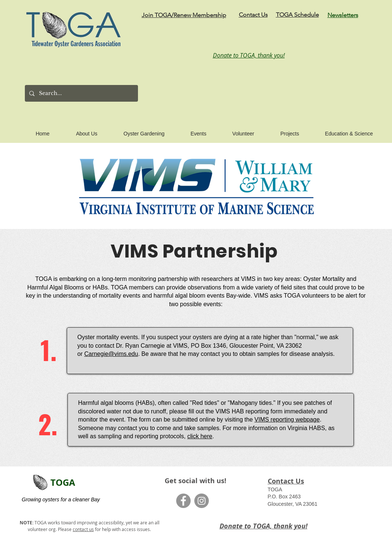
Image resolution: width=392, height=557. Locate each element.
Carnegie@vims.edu (111, 354)
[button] (78, 130)
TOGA (63, 482)
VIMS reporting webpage (287, 420)
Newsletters (343, 15)
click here (200, 436)
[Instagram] (202, 501)
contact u (82, 529)
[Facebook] (183, 501)
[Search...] (81, 93)
